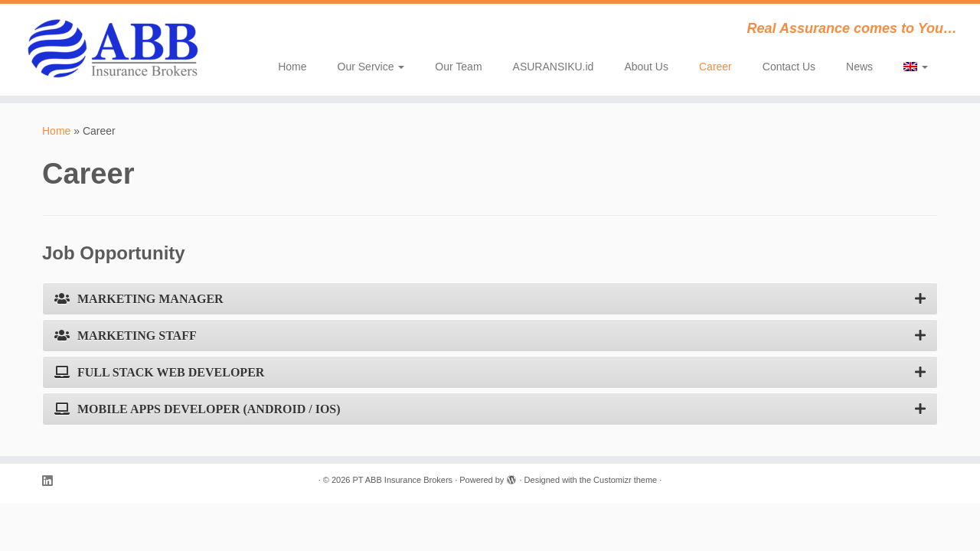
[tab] (490, 299)
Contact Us (789, 67)
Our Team (458, 67)
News (859, 67)
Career (715, 67)
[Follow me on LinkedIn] (52, 481)
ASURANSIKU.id (554, 67)
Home (292, 67)
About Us (646, 67)
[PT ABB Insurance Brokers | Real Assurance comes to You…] (113, 50)
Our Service (371, 67)
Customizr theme (625, 480)
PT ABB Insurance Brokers (402, 480)
